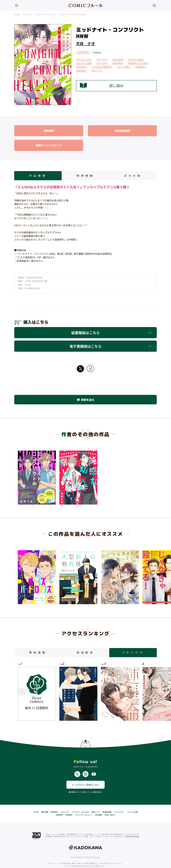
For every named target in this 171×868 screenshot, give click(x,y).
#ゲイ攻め (102, 63)
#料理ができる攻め (138, 63)
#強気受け (81, 71)
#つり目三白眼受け (102, 67)
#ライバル (102, 59)
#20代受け (82, 67)
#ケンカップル (84, 59)
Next (149, 576)
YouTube (85, 804)
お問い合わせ (110, 807)
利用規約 (69, 807)
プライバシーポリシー (84, 807)
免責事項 (59, 807)
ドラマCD (75, 804)
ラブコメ (97, 53)
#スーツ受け (124, 67)
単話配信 (54, 804)
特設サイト (96, 804)
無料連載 (45, 804)
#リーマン (97, 71)
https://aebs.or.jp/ (133, 829)
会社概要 (99, 807)
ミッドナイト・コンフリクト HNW (72, 15)
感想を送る (85, 400)
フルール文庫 (132, 804)
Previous (22, 576)
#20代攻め (118, 59)
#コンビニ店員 (84, 63)
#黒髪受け (141, 67)
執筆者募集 (107, 804)
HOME (17, 15)
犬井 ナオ (85, 44)
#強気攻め (118, 63)
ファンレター (119, 804)
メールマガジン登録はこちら (85, 777)
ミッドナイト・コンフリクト (45, 15)
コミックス (27, 15)
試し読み (102, 86)
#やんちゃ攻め (136, 59)
